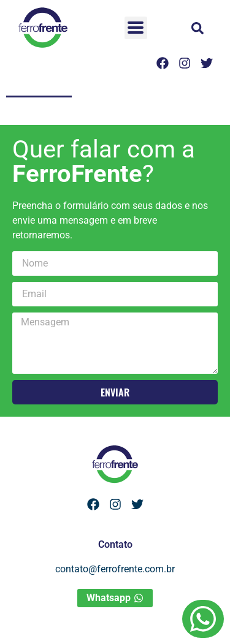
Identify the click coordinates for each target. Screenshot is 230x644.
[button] (197, 28)
